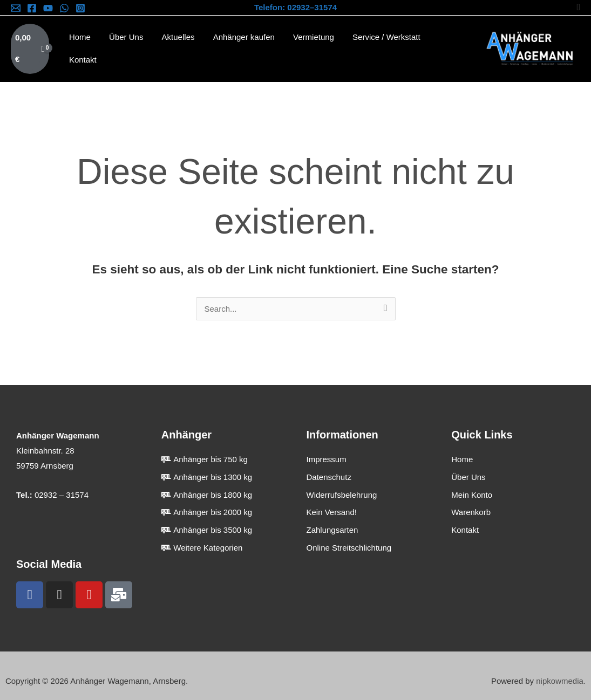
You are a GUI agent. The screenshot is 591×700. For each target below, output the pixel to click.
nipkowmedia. (561, 671)
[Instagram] (80, 8)
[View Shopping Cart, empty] (30, 44)
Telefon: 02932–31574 (295, 7)
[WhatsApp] (64, 8)
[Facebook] (32, 8)
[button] (578, 7)
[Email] (16, 8)
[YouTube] (48, 8)
